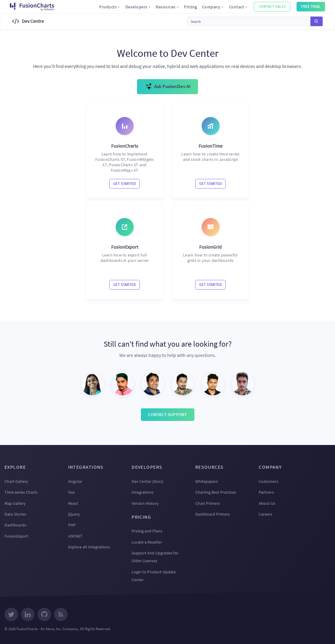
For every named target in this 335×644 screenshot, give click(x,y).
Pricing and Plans (147, 531)
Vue (72, 492)
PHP (72, 525)
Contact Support (168, 414)
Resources (167, 7)
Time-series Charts (21, 492)
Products (110, 7)
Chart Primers (208, 503)
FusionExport (16, 536)
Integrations (143, 492)
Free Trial (311, 6)
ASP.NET (75, 536)
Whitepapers (207, 481)
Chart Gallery (16, 481)
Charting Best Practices (216, 492)
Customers (268, 481)
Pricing (190, 7)
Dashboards (15, 525)
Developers (138, 7)
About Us (267, 503)
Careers (265, 514)
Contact (238, 7)
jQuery (74, 514)
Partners (266, 492)
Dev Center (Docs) (148, 481)
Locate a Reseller (147, 542)
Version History (145, 503)
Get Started (125, 184)
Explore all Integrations (89, 547)
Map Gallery (15, 503)
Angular (75, 481)
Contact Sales (272, 6)
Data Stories (15, 514)
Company (213, 7)
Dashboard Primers (213, 514)
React (73, 503)
